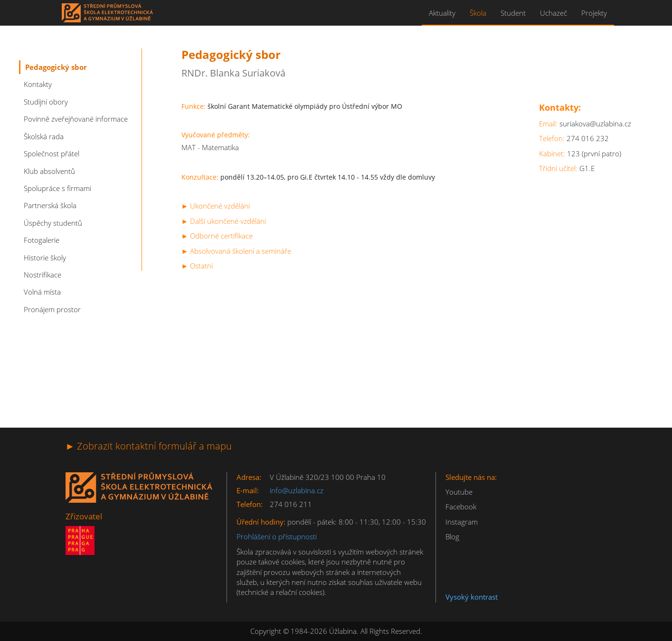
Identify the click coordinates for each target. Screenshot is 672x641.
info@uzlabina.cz (297, 490)
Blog (452, 536)
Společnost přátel (52, 153)
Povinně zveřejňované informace (76, 119)
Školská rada (44, 136)
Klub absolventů (49, 171)
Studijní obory (46, 102)
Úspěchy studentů (53, 223)
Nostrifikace (43, 275)
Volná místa (42, 292)
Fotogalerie (42, 240)
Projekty (594, 13)
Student (513, 13)
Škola (478, 13)
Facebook (461, 507)
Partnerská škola (50, 205)
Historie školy (45, 258)
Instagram (462, 522)
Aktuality (442, 13)
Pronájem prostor (52, 309)
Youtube (459, 492)
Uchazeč (554, 13)
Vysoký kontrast (472, 597)
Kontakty (38, 84)
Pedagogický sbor (56, 67)
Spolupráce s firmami (57, 188)
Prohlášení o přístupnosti (277, 536)
